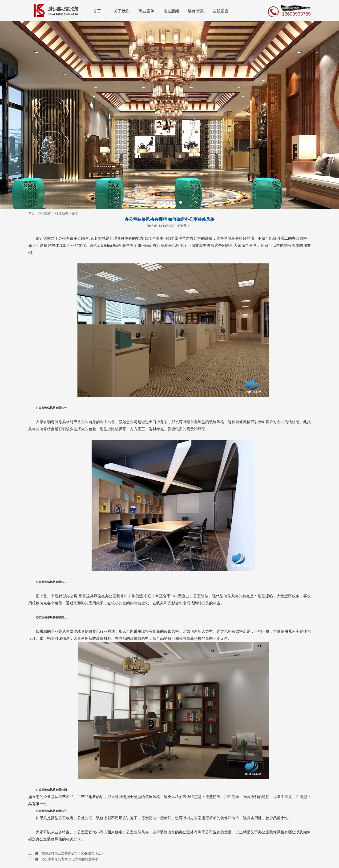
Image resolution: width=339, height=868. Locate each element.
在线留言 (221, 11)
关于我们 (122, 11)
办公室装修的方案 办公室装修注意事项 (70, 859)
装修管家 (196, 11)
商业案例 (146, 11)
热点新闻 (171, 11)
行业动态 (62, 214)
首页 (97, 11)
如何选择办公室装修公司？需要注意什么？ (73, 853)
